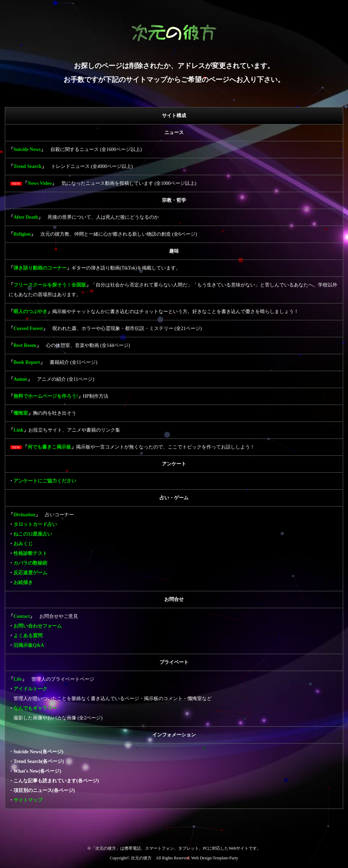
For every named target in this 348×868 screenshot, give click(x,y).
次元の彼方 (141, 858)
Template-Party (225, 858)
